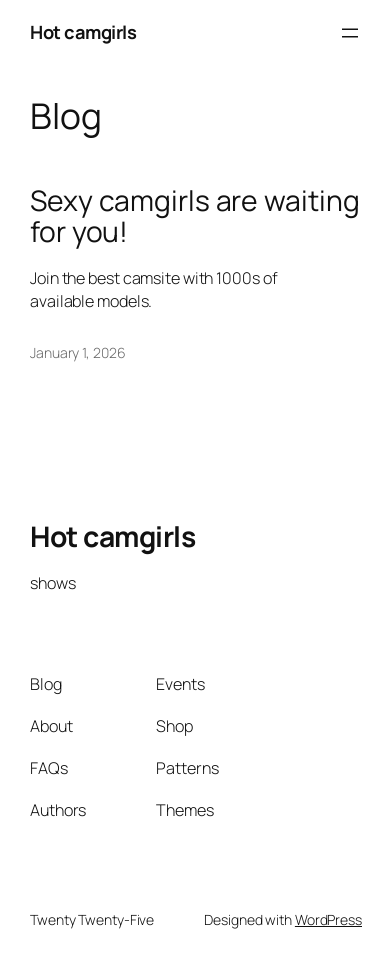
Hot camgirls (83, 32)
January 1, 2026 (78, 352)
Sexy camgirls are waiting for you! (195, 217)
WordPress (328, 919)
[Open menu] (350, 33)
